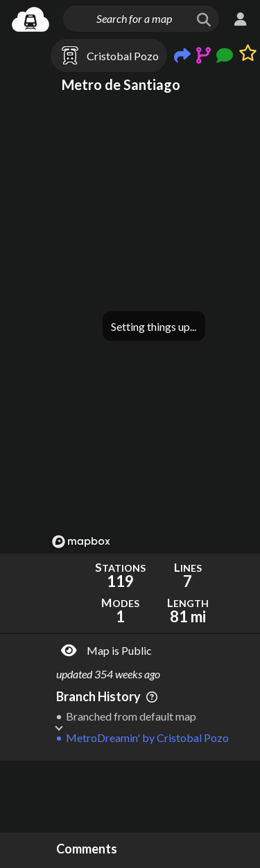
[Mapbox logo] (81, 542)
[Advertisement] (154, 797)
